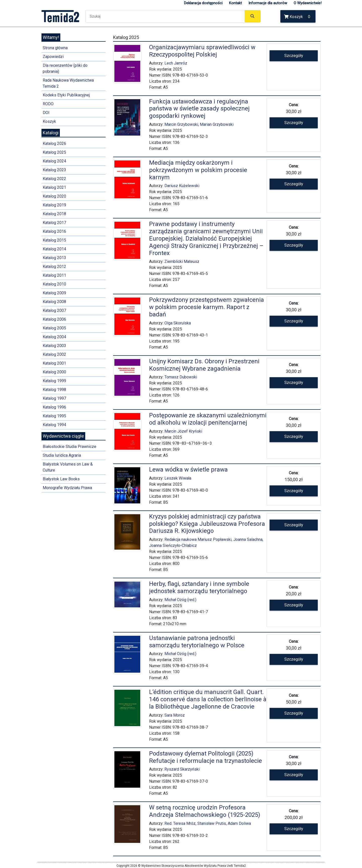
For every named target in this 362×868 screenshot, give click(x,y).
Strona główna (55, 48)
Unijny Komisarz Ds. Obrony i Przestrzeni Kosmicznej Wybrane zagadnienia (204, 365)
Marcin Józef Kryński (183, 431)
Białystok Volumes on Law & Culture (68, 467)
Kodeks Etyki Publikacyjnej (66, 95)
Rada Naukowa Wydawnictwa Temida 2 (68, 83)
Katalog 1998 (54, 390)
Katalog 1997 (54, 398)
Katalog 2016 (54, 231)
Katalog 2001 (54, 363)
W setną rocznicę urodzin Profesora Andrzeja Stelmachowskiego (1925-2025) (205, 811)
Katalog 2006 (54, 319)
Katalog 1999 (54, 381)
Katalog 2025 (54, 152)
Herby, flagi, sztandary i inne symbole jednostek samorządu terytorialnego (199, 587)
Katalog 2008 (54, 302)
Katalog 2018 (54, 214)
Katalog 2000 (54, 372)
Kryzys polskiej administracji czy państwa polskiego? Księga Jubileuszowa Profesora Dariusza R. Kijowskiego (207, 524)
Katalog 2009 (54, 293)
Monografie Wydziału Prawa (67, 488)
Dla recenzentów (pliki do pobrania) (65, 68)
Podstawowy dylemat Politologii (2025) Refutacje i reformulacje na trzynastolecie (206, 757)
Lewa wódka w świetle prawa (188, 470)
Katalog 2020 (54, 196)
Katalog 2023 (54, 170)
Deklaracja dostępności (203, 3)
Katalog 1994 (54, 425)
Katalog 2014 (54, 249)
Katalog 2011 (54, 275)
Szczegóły (294, 56)
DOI (46, 113)
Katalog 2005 (54, 328)
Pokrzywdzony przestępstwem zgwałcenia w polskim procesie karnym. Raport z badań (207, 307)
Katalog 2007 (54, 310)
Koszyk (298, 17)
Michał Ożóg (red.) (180, 600)
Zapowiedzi (53, 57)
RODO (48, 104)
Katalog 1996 (54, 407)
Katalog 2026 (54, 143)
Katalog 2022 (54, 179)
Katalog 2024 (54, 161)
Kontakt (235, 3)
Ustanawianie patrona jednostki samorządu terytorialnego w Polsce (197, 642)
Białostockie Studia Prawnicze (70, 447)
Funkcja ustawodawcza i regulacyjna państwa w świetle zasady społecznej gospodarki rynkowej (199, 109)
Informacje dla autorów (268, 3)
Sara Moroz (175, 715)
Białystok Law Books (61, 479)
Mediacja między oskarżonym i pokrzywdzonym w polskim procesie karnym (198, 170)
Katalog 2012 (54, 267)
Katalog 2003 (54, 346)
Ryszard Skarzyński (182, 769)
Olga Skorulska (178, 323)
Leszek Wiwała (178, 478)
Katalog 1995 (54, 416)
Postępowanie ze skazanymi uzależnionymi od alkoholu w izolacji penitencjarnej (208, 419)
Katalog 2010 (54, 284)
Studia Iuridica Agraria (62, 455)
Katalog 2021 (54, 187)
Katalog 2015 (54, 240)
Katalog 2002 (54, 354)
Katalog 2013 (54, 258)
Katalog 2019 (54, 205)
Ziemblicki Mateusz (182, 262)
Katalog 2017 (54, 223)
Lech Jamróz (176, 63)
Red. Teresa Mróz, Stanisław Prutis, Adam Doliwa (208, 823)
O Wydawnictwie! (308, 3)
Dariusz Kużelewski (182, 186)
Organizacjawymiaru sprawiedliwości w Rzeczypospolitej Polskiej (202, 51)
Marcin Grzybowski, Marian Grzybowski (199, 124)
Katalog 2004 (54, 337)
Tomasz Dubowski (181, 377)
